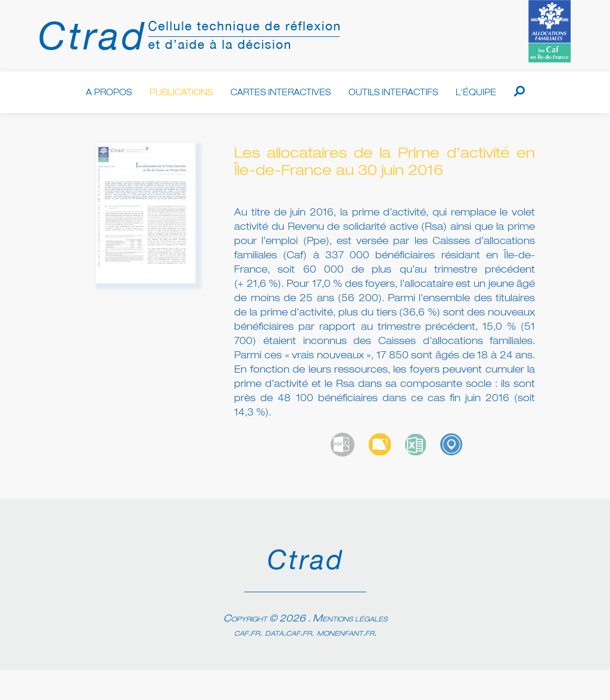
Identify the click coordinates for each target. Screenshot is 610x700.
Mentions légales (350, 619)
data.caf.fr (288, 633)
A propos (109, 93)
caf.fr (247, 633)
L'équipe (476, 93)
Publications (181, 93)
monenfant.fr (346, 633)
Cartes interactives (281, 93)
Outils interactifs (393, 93)
